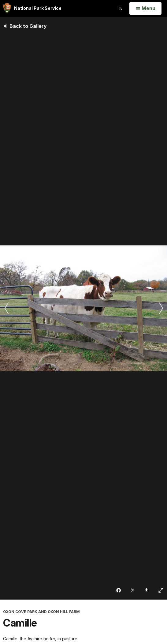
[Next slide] (161, 308)
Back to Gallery (28, 26)
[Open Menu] (145, 9)
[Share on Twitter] (133, 590)
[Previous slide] (6, 308)
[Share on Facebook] (119, 590)
